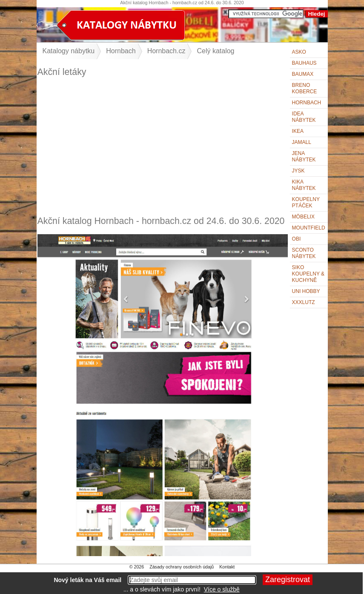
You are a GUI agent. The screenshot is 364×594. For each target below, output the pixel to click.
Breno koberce (305, 88)
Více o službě (222, 589)
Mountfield (309, 228)
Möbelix (303, 217)
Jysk (298, 171)
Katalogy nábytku (69, 51)
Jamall (302, 142)
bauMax (303, 74)
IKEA (298, 131)
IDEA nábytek (304, 117)
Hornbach (307, 103)
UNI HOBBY (306, 291)
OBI (297, 239)
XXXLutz (304, 302)
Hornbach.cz (166, 51)
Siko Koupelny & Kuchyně (308, 274)
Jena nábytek (304, 156)
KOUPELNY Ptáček (306, 202)
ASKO (299, 52)
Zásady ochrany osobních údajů (182, 567)
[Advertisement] (163, 146)
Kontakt (227, 567)
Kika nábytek (304, 185)
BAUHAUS (304, 63)
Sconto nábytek (304, 253)
